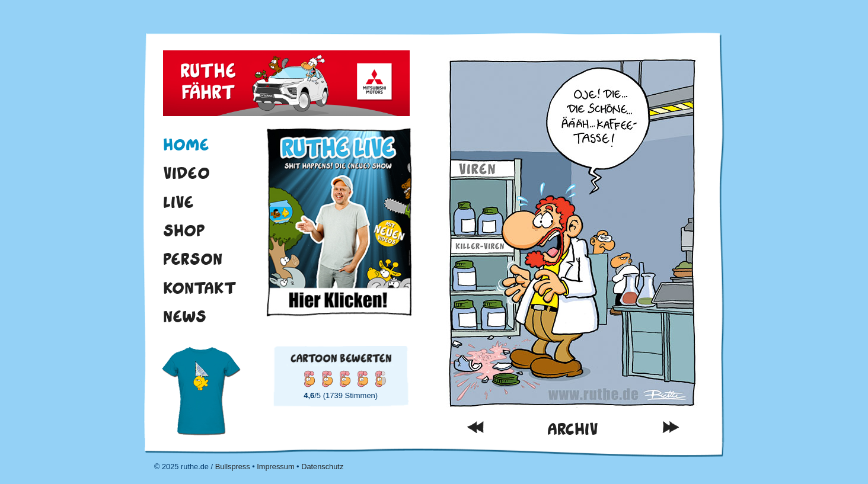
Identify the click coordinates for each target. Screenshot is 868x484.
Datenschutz (322, 467)
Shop (184, 230)
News (185, 316)
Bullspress (233, 467)
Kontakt (200, 288)
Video (186, 173)
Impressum (275, 467)
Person (193, 259)
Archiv (573, 429)
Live (178, 202)
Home (186, 145)
